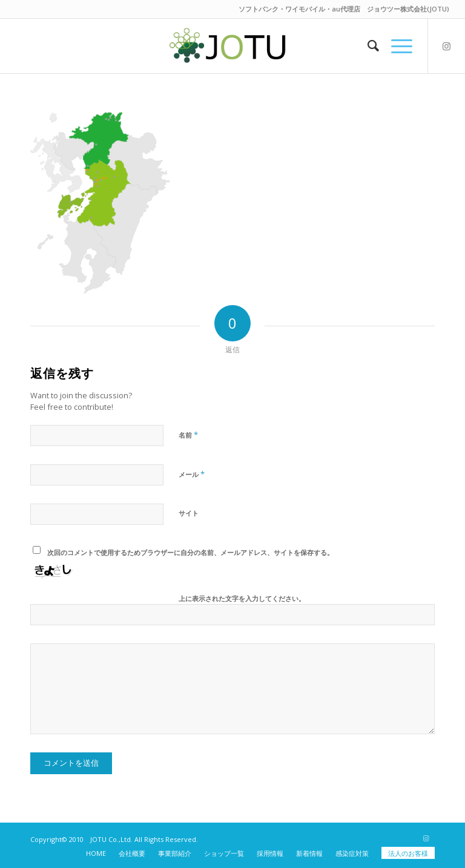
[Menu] (396, 46)
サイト (189, 513)
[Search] (367, 46)
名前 (188, 435)
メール (192, 474)
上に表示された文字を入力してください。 (242, 598)
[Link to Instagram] (447, 46)
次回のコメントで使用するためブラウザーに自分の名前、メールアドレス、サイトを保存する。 (190, 552)
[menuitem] (367, 46)
